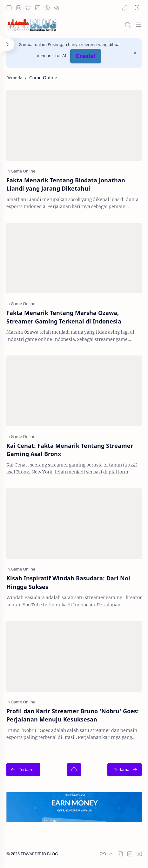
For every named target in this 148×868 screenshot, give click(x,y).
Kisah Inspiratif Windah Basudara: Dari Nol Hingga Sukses (68, 582)
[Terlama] (124, 770)
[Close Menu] (135, 53)
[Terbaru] (23, 770)
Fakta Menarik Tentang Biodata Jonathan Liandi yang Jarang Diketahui (66, 184)
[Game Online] (23, 171)
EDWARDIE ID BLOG (39, 854)
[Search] (128, 25)
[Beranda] (74, 770)
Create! (85, 56)
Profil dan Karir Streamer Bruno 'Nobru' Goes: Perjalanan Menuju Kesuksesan (73, 715)
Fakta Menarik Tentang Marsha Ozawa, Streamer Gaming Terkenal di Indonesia (64, 317)
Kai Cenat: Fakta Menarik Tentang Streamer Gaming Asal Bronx (70, 450)
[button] (124, 8)
